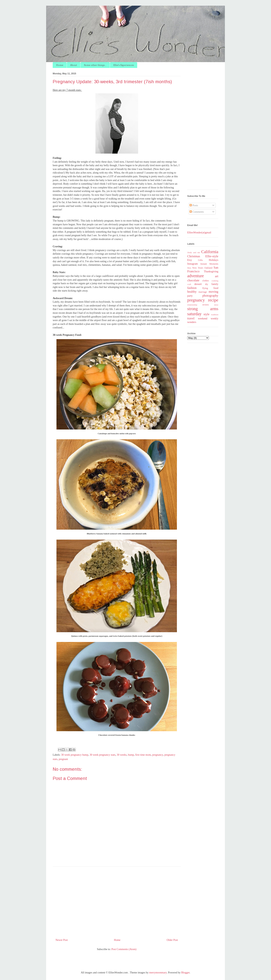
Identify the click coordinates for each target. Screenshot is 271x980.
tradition (215, 314)
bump (131, 755)
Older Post (172, 940)
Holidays (214, 260)
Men (189, 268)
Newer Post (62, 940)
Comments (197, 212)
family (215, 284)
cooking (215, 281)
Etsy (190, 260)
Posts (194, 205)
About (74, 65)
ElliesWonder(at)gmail (199, 233)
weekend (203, 319)
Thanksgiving (211, 271)
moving (214, 292)
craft (189, 284)
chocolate (193, 280)
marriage (203, 292)
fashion (192, 288)
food (216, 288)
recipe (213, 300)
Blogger (185, 973)
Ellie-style (212, 256)
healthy (192, 292)
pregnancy (158, 755)
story (216, 305)
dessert (198, 284)
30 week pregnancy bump (75, 755)
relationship (192, 305)
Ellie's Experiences (124, 65)
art (217, 276)
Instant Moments (209, 264)
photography (210, 296)
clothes (206, 281)
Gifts (200, 260)
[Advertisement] (117, 901)
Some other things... (95, 65)
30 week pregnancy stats (102, 755)
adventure (196, 276)
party (190, 296)
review (206, 305)
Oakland (208, 268)
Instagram (193, 264)
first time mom (143, 755)
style (206, 314)
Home (60, 65)
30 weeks (122, 755)
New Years (198, 268)
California (210, 252)
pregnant (63, 759)
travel (191, 318)
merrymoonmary (158, 973)
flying (205, 288)
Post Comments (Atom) (124, 949)
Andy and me (194, 252)
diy (207, 284)
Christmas (194, 256)
